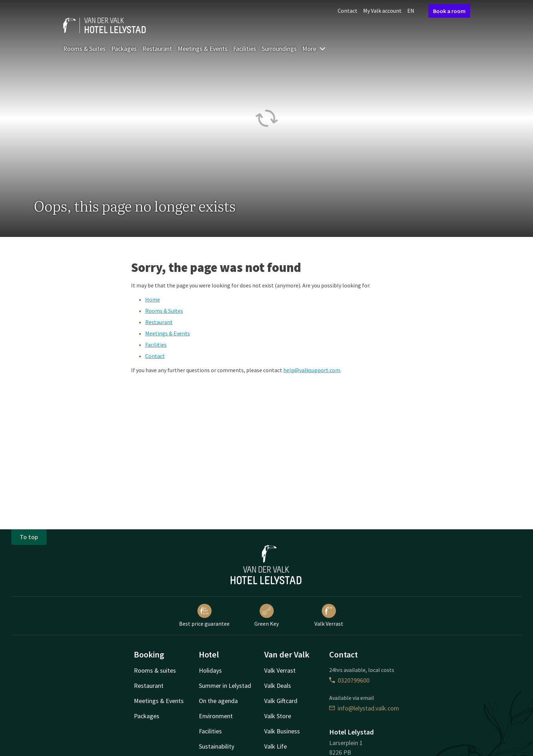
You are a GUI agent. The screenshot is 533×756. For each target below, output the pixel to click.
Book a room (449, 11)
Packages (124, 49)
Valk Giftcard (281, 701)
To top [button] (29, 537)
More (314, 49)
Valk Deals (278, 686)
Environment (216, 716)
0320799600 (349, 680)
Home (153, 299)
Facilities (245, 49)
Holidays (210, 670)
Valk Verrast (329, 615)
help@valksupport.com (312, 370)
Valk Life (276, 746)
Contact (348, 11)
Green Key (266, 615)
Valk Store (278, 716)
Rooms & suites (155, 670)
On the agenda (218, 701)
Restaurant (157, 49)
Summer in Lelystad (225, 686)
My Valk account (382, 11)
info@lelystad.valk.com (364, 708)
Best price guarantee (204, 615)
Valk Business (282, 731)
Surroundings (279, 49)
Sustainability (217, 746)
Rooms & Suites (84, 49)
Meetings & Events (203, 49)
